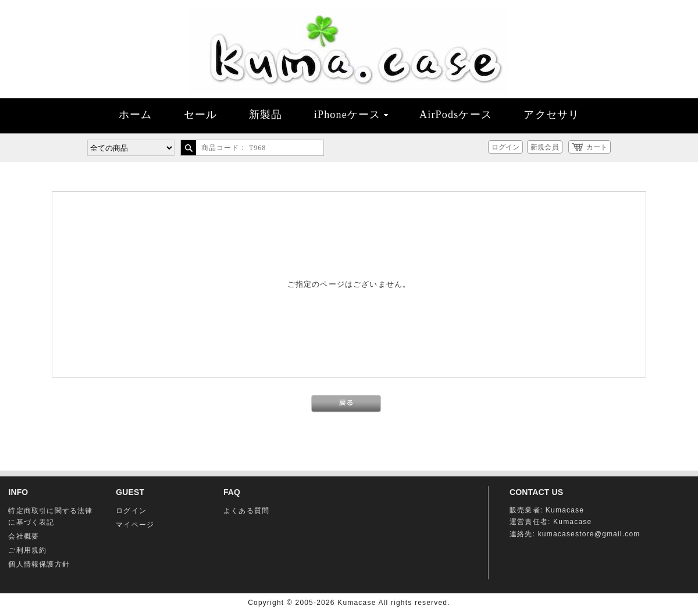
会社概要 (24, 536)
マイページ (135, 525)
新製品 (266, 115)
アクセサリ (551, 115)
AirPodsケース (456, 115)
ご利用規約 (27, 550)
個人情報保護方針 (39, 564)
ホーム (136, 115)
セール (201, 115)
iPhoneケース (351, 115)
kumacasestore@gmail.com (589, 534)
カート (597, 147)
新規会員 (544, 147)
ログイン (505, 147)
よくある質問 (246, 511)
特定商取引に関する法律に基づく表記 (50, 517)
